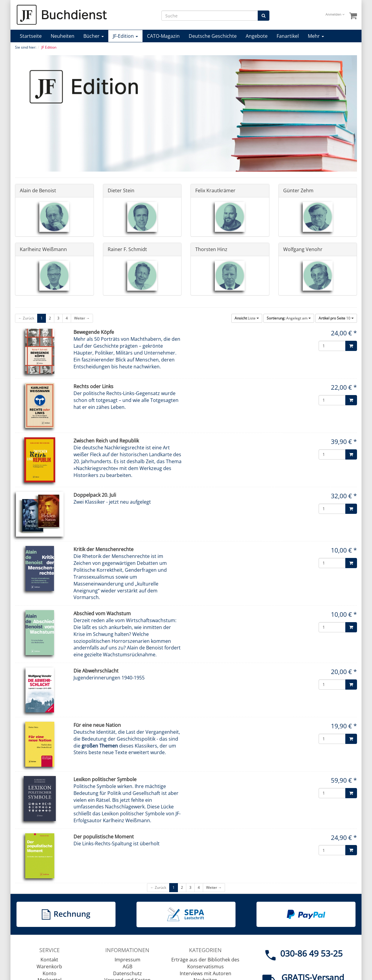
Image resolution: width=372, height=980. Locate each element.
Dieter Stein (121, 190)
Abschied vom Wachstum (102, 613)
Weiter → (82, 318)
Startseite (31, 36)
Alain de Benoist (38, 190)
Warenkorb (49, 967)
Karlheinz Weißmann (43, 249)
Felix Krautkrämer (215, 190)
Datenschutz (127, 973)
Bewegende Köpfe (94, 332)
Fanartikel (288, 36)
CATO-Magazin (163, 36)
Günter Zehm (298, 190)
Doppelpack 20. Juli (95, 495)
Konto (49, 973)
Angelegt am (289, 318)
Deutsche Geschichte (213, 36)
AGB (127, 967)
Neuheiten (63, 36)
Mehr (316, 36)
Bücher (94, 36)
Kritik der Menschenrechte (103, 549)
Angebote (257, 36)
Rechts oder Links (93, 386)
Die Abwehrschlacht (96, 671)
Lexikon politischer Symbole (105, 779)
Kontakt (49, 960)
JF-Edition (125, 36)
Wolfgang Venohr (303, 249)
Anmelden (335, 14)
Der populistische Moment (104, 837)
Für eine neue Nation (97, 725)
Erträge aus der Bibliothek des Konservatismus (205, 963)
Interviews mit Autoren (205, 973)
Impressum (127, 960)
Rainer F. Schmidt (127, 249)
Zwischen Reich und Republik (106, 441)
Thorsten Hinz (211, 249)
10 (336, 318)
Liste (247, 318)
